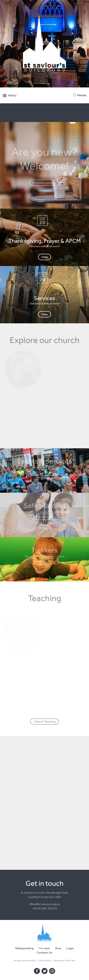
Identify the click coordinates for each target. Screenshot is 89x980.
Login (70, 948)
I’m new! (44, 948)
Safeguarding (24, 948)
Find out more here (45, 183)
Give (58, 948)
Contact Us (44, 952)
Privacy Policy (45, 960)
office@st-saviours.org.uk (44, 904)
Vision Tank (70, 960)
